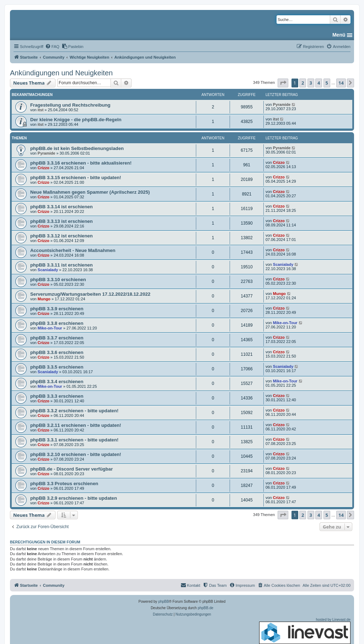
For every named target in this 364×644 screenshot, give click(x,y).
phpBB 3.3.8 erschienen (57, 323)
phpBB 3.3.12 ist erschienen (61, 236)
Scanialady (48, 270)
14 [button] (341, 83)
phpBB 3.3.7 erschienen (57, 338)
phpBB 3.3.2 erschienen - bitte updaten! (74, 411)
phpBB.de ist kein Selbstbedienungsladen (77, 148)
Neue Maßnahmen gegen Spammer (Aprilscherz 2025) (90, 192)
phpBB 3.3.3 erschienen (57, 396)
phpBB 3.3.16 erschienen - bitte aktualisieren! (81, 163)
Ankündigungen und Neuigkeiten (61, 73)
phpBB (164, 602)
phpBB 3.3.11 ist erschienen (61, 265)
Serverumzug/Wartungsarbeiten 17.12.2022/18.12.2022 (90, 294)
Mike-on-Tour (50, 328)
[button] (283, 83)
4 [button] (319, 83)
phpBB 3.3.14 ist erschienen (61, 207)
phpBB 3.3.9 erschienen (57, 309)
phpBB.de (205, 608)
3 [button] (311, 83)
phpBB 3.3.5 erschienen (57, 367)
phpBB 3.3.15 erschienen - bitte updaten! (76, 178)
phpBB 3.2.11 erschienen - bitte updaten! (76, 425)
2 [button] (303, 83)
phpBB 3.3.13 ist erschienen (61, 221)
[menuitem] (52, 47)
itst (41, 110)
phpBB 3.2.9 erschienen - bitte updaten (74, 498)
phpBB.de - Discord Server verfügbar (71, 469)
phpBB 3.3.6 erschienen (57, 352)
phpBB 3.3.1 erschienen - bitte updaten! (74, 440)
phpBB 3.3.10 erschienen (58, 280)
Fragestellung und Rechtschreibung (70, 105)
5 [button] (327, 83)
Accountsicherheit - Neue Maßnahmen (73, 250)
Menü (339, 35)
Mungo (44, 299)
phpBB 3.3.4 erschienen (57, 382)
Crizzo (44, 168)
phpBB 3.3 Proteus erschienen (64, 484)
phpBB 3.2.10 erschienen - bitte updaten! (76, 454)
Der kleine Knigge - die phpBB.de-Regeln (76, 120)
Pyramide (282, 104)
